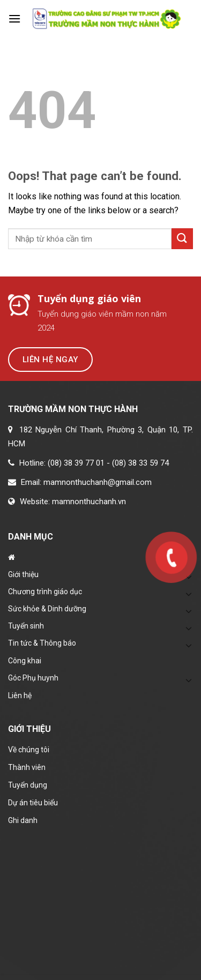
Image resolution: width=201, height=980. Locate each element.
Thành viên (27, 767)
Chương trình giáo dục (45, 592)
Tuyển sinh (26, 626)
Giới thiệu (23, 574)
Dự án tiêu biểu (33, 803)
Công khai (25, 661)
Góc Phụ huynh (33, 678)
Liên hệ (20, 695)
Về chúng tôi (29, 750)
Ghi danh (23, 820)
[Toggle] (189, 611)
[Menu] (14, 18)
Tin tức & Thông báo (42, 643)
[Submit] (182, 239)
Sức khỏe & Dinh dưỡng (47, 609)
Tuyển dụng (28, 785)
